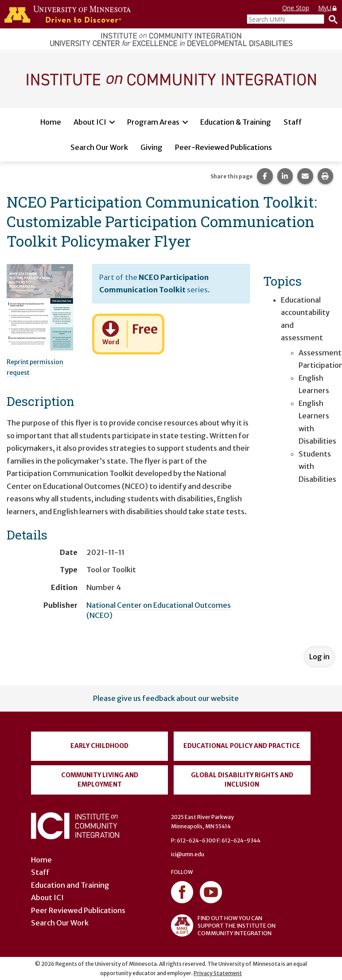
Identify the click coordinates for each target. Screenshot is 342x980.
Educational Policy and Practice (242, 746)
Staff (293, 122)
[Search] (331, 19)
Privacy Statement (218, 973)
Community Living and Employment (100, 780)
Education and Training (70, 885)
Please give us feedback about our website (166, 698)
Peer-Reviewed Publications (223, 147)
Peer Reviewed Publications (78, 910)
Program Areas (153, 122)
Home (51, 122)
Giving (152, 147)
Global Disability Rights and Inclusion (242, 780)
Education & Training (236, 122)
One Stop (296, 8)
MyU (328, 8)
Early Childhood (99, 746)
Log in (319, 657)
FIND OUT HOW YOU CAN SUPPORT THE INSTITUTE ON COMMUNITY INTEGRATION (223, 925)
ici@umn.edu (188, 854)
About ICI (90, 122)
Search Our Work (99, 147)
